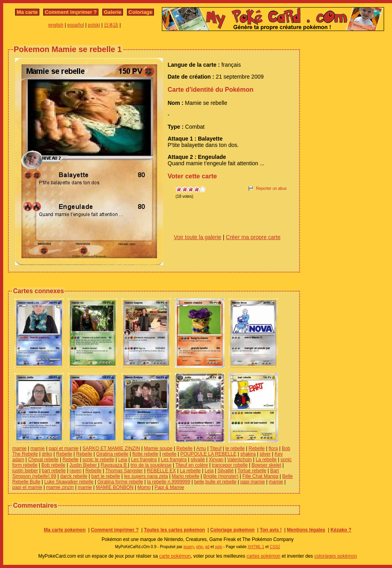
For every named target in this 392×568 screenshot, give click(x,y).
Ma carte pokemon (64, 530)
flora (273, 448)
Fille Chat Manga (260, 476)
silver (265, 454)
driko (47, 454)
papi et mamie (64, 448)
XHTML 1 (256, 547)
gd (207, 547)
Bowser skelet (266, 465)
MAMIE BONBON (115, 487)
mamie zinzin (60, 487)
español (76, 25)
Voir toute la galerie (198, 237)
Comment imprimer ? (71, 12)
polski (94, 25)
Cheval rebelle (43, 460)
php (199, 547)
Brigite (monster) (221, 476)
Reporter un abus (271, 188)
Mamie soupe (158, 448)
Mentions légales (306, 530)
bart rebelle (54, 471)
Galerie (113, 12)
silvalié (198, 460)
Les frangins (144, 460)
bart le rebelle (106, 476)
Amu (201, 448)
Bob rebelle (53, 465)
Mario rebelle (185, 476)
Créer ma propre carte (253, 237)
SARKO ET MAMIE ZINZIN (111, 448)
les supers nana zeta (146, 476)
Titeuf (216, 448)
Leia (123, 460)
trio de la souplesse (151, 465)
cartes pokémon (263, 556)
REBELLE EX (161, 471)
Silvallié (226, 471)
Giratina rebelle (112, 454)
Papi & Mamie (169, 487)
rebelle (169, 454)
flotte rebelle (145, 454)
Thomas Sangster (124, 471)
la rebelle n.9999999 (169, 482)
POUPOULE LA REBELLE (208, 454)
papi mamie (253, 482)
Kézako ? (341, 530)
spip (219, 547)
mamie (19, 448)
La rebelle (266, 460)
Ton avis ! (271, 530)
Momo (144, 487)
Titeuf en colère (192, 465)
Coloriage (140, 12)
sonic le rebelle (98, 460)
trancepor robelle (230, 465)
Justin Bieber (84, 465)
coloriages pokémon (335, 556)
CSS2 (275, 547)
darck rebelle (74, 476)
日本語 (111, 25)
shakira (248, 454)
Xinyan (216, 460)
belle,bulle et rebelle (215, 482)
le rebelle (235, 448)
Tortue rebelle (252, 471)
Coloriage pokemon (233, 530)
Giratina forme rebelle (120, 482)
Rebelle (185, 448)
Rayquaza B (114, 465)
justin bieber (25, 471)
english (56, 25)
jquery (189, 547)
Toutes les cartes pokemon (175, 530)
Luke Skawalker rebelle (69, 482)
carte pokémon (175, 556)
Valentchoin (240, 460)
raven (75, 471)
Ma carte (27, 12)
